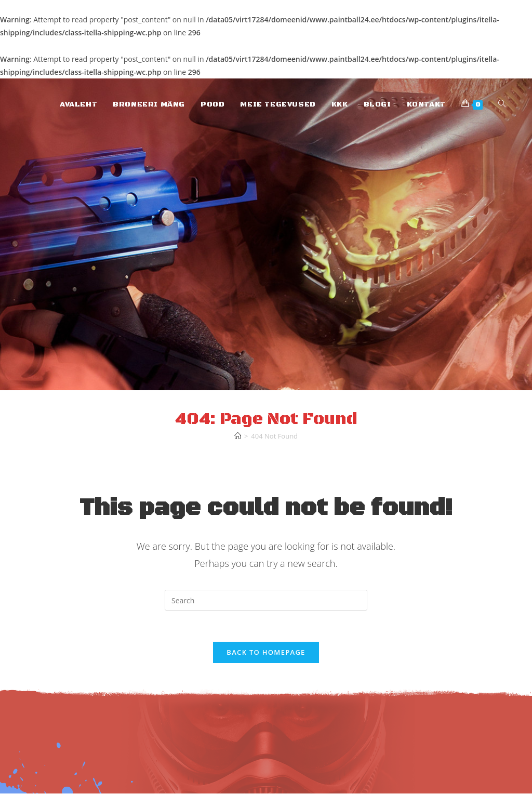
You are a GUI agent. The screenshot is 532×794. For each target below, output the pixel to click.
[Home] (238, 436)
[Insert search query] (266, 600)
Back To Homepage (266, 653)
